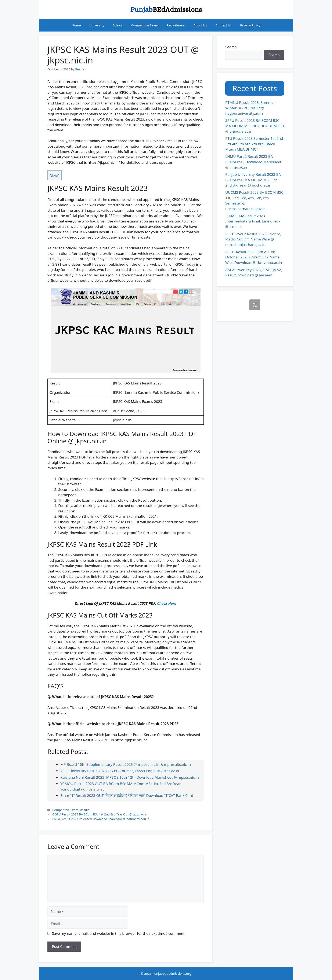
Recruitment (176, 25)
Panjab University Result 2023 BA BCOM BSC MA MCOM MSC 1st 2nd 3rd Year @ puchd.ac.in (253, 180)
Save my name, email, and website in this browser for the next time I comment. (119, 933)
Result (84, 810)
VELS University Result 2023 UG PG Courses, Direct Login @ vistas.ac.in (120, 771)
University (97, 25)
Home (76, 25)
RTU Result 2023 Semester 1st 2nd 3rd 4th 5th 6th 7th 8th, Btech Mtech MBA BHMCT (254, 144)
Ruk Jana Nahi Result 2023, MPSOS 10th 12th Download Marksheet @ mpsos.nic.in (130, 777)
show (55, 175)
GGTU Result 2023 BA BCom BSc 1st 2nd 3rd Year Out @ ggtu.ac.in (100, 814)
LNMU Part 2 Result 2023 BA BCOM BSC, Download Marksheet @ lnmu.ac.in (253, 162)
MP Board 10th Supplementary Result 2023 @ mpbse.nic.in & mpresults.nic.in (126, 764)
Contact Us (224, 25)
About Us (200, 25)
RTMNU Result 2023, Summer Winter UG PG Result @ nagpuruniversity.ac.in (250, 108)
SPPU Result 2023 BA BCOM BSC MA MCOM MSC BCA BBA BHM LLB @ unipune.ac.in (255, 126)
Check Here (167, 603)
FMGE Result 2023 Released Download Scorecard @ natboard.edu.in (101, 819)
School (118, 25)
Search (231, 47)
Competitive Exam (145, 25)
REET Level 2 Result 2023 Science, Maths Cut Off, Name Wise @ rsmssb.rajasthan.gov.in (253, 239)
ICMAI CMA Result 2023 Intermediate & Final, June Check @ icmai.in (253, 221)
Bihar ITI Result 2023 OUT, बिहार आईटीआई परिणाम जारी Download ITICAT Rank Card (127, 795)
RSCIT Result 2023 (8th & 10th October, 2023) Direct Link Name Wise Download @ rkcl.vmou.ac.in (254, 257)
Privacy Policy (250, 25)
